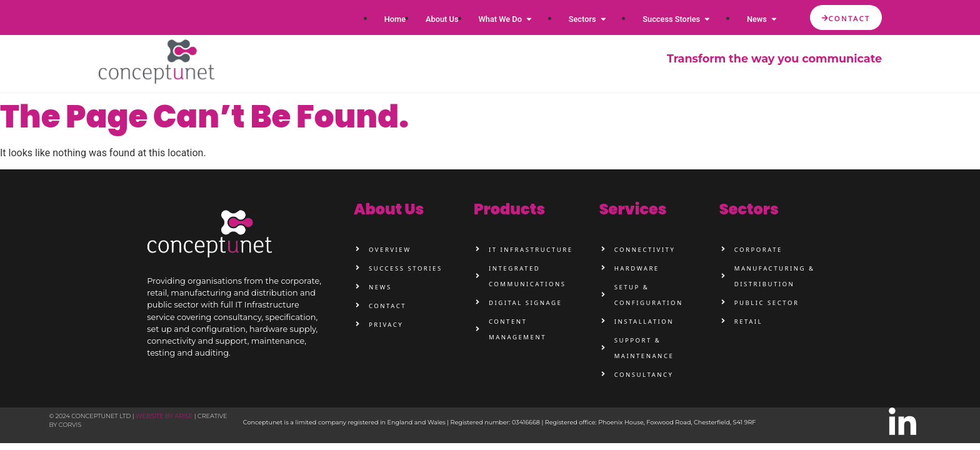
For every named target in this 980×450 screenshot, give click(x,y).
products (509, 209)
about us (389, 209)
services (633, 209)
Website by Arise (164, 416)
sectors (749, 209)
